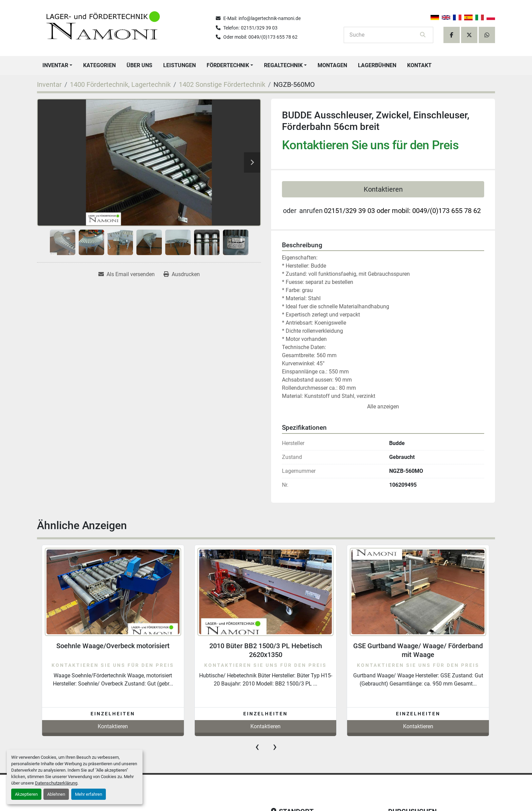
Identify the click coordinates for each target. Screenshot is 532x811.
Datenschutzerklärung (56, 783)
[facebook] (452, 35)
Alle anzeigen (383, 407)
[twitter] (469, 35)
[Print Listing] (182, 274)
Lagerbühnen (377, 65)
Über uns (139, 65)
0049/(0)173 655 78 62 (273, 37)
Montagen (332, 65)
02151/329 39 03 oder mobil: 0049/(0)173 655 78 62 (402, 211)
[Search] (384, 35)
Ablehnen (56, 794)
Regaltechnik (283, 65)
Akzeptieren (26, 794)
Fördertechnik (228, 65)
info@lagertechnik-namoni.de (270, 18)
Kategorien (99, 65)
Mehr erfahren (89, 794)
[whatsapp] (487, 35)
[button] (57, 65)
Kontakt (419, 65)
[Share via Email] (127, 274)
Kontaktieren (383, 189)
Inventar (55, 65)
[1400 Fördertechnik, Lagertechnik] (120, 84)
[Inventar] (49, 84)
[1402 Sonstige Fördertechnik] (222, 84)
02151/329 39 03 (259, 28)
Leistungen (179, 65)
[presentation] (257, 747)
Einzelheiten (113, 714)
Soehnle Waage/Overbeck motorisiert (113, 646)
